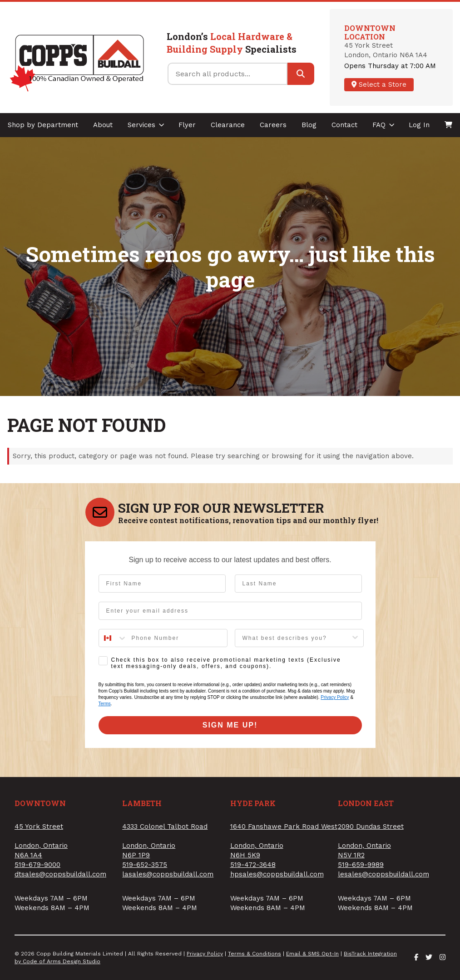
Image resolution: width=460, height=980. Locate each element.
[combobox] (113, 638)
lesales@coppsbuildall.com (383, 874)
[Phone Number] (177, 638)
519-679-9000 (37, 865)
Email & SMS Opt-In (312, 954)
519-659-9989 (361, 865)
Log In (419, 125)
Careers (273, 125)
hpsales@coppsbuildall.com (277, 874)
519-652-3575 (145, 865)
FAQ (383, 125)
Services (146, 125)
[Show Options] (355, 638)
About (103, 125)
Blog (309, 125)
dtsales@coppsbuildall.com (60, 874)
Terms (105, 704)
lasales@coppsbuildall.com (168, 874)
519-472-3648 (253, 865)
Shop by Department (43, 125)
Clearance (228, 125)
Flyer (187, 125)
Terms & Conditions (255, 954)
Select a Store (379, 84)
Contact (344, 125)
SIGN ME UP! (230, 725)
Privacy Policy (335, 697)
